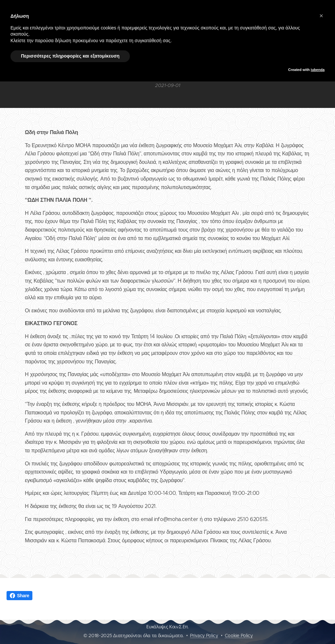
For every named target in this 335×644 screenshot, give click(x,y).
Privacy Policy (204, 635)
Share (19, 596)
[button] (321, 16)
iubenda (318, 70)
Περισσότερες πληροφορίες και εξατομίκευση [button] (70, 56)
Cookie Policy (239, 635)
